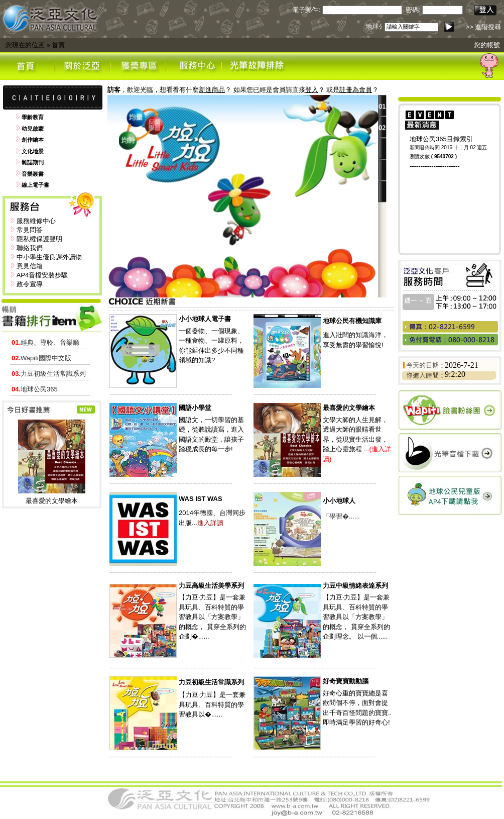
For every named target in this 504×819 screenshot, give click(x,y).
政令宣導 (30, 284)
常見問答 (30, 230)
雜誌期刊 (33, 162)
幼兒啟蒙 (33, 129)
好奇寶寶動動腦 (346, 681)
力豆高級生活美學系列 (211, 586)
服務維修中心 (36, 221)
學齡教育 (33, 117)
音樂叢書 (33, 174)
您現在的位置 (25, 45)
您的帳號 (487, 45)
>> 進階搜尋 (484, 27)
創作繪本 (33, 140)
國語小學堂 (195, 408)
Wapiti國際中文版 (41, 358)
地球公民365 (35, 389)
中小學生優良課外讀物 (49, 257)
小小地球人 (339, 501)
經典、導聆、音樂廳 (45, 342)
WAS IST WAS (201, 499)
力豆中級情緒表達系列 (355, 586)
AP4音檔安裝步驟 (42, 275)
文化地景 (33, 151)
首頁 (58, 45)
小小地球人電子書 (205, 319)
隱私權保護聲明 (39, 239)
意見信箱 (30, 266)
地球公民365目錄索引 (441, 139)
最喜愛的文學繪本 (52, 501)
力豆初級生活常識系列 (49, 374)
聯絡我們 (30, 248)
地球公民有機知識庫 (352, 321)
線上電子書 (35, 185)
